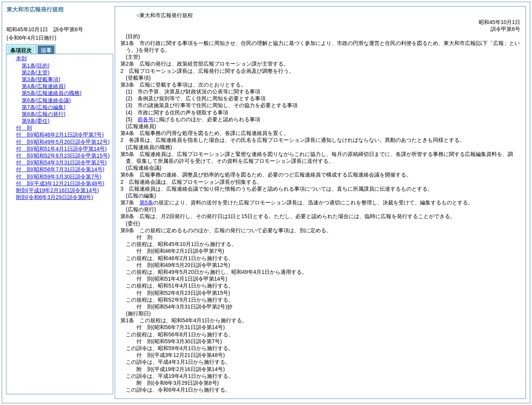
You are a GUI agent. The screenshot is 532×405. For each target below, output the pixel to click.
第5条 (146, 202)
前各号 (146, 119)
